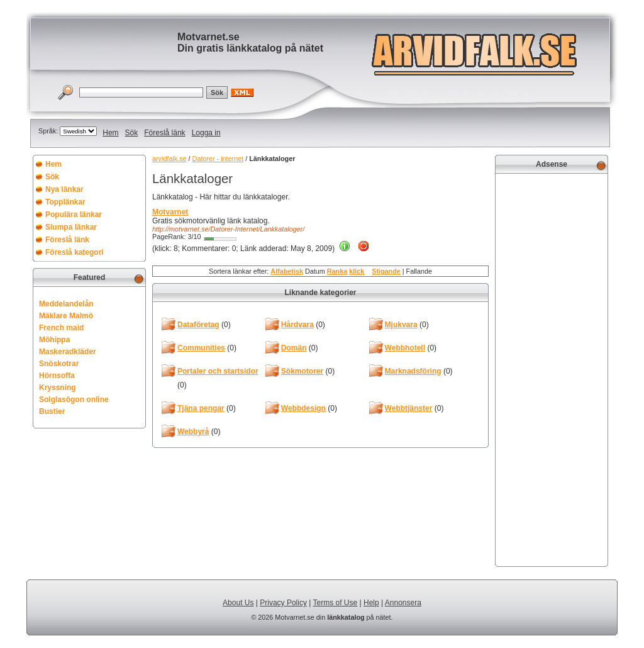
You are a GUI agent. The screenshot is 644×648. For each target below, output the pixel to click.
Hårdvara (297, 325)
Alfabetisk (287, 271)
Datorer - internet (218, 159)
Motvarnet (170, 212)
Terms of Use (336, 603)
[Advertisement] (552, 369)
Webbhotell (405, 348)
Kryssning (58, 388)
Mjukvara (401, 325)
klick (357, 271)
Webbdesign (303, 408)
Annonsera (403, 603)
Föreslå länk (164, 133)
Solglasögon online (74, 399)
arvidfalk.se (169, 159)
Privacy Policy (283, 603)
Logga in (206, 133)
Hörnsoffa (57, 376)
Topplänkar (65, 202)
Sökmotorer (302, 371)
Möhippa (54, 340)
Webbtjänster (409, 408)
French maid (61, 328)
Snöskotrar (59, 364)
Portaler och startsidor (218, 371)
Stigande (386, 271)
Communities (201, 348)
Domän (294, 348)
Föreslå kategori (75, 252)
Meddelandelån (66, 304)
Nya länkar (64, 189)
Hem (110, 133)
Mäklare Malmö (66, 316)
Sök (132, 133)
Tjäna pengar (201, 408)
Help (371, 603)
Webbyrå (193, 432)
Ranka (337, 271)
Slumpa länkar (71, 227)
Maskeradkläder (68, 352)
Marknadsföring (413, 371)
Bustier (52, 411)
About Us (238, 603)
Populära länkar (74, 215)
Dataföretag (198, 325)
